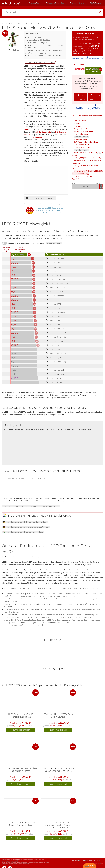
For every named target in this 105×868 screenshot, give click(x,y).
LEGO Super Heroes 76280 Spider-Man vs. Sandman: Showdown (58, 770)
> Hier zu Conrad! (54, 320)
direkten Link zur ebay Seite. (81, 429)
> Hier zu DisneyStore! (56, 353)
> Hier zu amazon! (54, 267)
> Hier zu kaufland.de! (56, 325)
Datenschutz (87, 860)
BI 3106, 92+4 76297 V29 (15, 478)
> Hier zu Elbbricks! (54, 370)
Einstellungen (95, 3)
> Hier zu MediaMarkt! (56, 287)
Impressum (98, 860)
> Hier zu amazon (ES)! (56, 362)
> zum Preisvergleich (21, 730)
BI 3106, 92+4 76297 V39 (40, 478)
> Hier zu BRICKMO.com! (57, 283)
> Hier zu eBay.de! (54, 345)
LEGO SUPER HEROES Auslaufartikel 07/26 (40, 62)
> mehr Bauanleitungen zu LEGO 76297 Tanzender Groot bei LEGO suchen (31, 506)
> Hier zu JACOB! (54, 382)
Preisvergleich (35, 3)
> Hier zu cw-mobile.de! (56, 329)
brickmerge (76, 860)
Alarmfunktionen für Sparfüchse (39, 40)
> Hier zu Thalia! (53, 300)
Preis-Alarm (89, 81)
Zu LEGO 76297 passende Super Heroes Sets (44, 56)
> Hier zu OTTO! (53, 304)
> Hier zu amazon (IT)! (56, 333)
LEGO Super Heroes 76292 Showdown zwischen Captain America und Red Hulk (58, 825)
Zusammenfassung (35, 37)
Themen (77, 3)
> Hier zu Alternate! (56, 255)
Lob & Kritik (90, 866)
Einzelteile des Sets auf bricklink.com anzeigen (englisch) (25, 522)
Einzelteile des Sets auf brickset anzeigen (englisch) (23, 532)
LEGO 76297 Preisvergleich (37, 43)
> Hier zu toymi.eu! (54, 358)
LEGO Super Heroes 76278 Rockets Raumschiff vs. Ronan (21, 770)
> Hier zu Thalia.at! (54, 341)
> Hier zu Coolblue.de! (56, 337)
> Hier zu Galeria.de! (55, 374)
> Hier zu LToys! (53, 366)
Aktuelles (55, 3)
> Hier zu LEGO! (53, 349)
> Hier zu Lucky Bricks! (56, 279)
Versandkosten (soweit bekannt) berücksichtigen (26, 243)
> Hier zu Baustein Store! (57, 275)
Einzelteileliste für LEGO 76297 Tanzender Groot (45, 50)
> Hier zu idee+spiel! (55, 271)
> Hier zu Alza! (53, 263)
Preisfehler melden (54, 243)
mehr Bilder (13, 50)
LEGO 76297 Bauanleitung (37, 48)
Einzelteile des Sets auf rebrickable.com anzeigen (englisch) (26, 527)
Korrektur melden (82, 137)
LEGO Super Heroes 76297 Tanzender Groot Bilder (46, 45)
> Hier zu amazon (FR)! (56, 308)
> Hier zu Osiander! (55, 296)
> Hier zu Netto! (53, 378)
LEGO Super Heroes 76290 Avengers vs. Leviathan (21, 715)
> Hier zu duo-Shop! (55, 259)
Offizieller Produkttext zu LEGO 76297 (41, 53)
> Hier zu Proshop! (54, 316)
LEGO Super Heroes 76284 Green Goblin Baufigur (58, 715)
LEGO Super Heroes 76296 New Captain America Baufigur (21, 824)
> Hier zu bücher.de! (55, 312)
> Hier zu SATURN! (54, 292)
